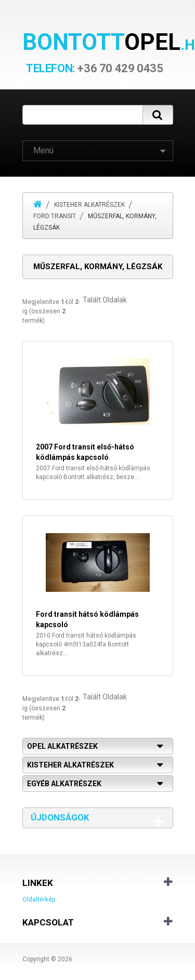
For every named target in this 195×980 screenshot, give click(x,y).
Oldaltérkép (39, 899)
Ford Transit (55, 216)
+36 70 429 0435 (94, 69)
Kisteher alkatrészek (89, 205)
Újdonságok (60, 817)
